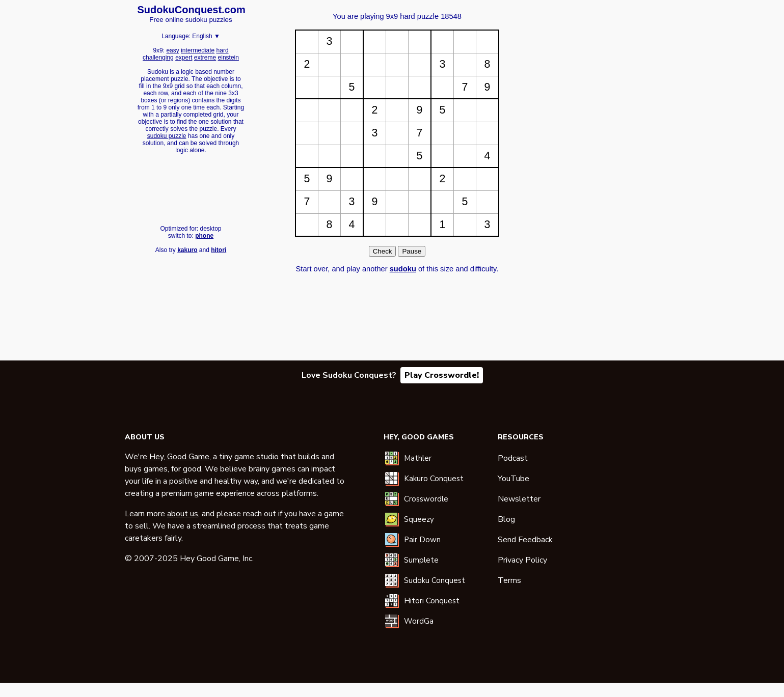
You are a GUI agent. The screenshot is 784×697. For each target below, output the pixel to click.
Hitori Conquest (432, 601)
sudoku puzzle (167, 136)
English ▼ (206, 36)
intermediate (198, 50)
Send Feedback (525, 540)
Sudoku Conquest (435, 580)
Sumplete (421, 560)
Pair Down (422, 540)
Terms (509, 580)
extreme (205, 58)
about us (183, 514)
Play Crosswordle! (442, 375)
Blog (506, 519)
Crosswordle (426, 499)
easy (172, 50)
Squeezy (419, 519)
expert (184, 58)
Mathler (418, 458)
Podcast (513, 458)
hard (223, 50)
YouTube (513, 479)
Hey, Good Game (179, 457)
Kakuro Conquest (434, 479)
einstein (228, 58)
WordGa (419, 621)
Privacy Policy (522, 560)
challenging (158, 58)
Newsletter (519, 499)
